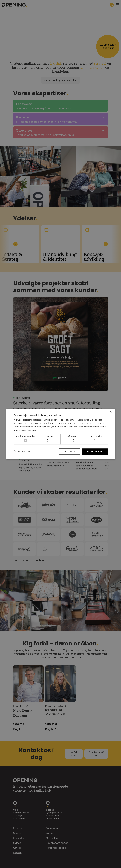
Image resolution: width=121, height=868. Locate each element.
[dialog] (60, 434)
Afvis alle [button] (69, 451)
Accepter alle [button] (95, 451)
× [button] (111, 412)
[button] (22, 451)
